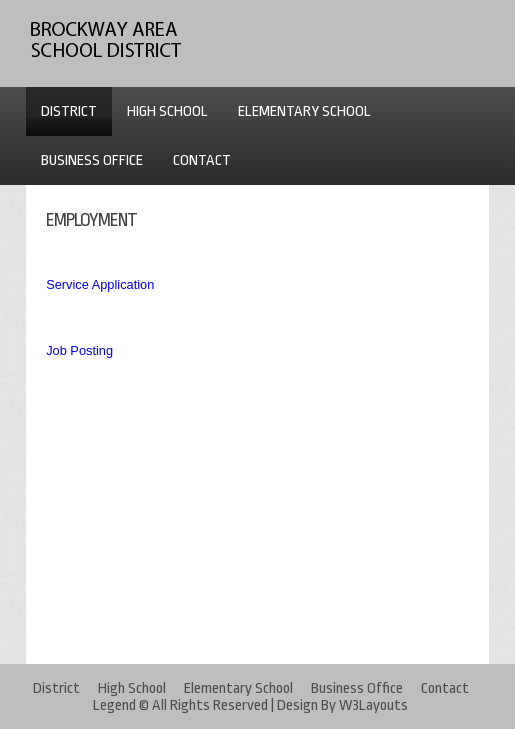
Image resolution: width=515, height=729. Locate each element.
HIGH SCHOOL (167, 111)
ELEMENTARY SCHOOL (304, 111)
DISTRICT (69, 111)
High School (132, 688)
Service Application (100, 284)
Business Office (357, 688)
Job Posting (79, 350)
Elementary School (238, 688)
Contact (445, 688)
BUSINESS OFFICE (92, 160)
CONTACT (202, 160)
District (56, 688)
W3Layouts (373, 705)
